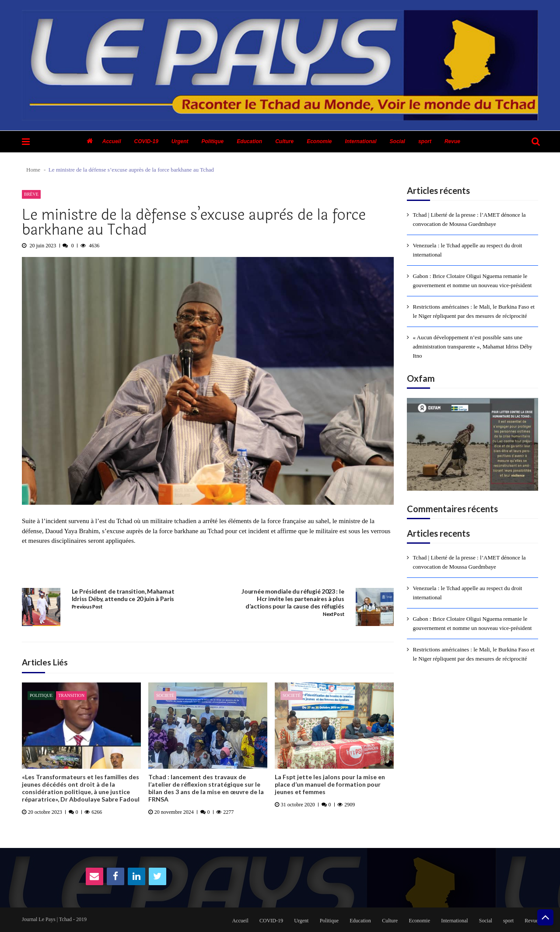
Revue (452, 141)
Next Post (333, 614)
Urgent (180, 141)
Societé (165, 695)
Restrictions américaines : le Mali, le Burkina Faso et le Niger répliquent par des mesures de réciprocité (474, 311)
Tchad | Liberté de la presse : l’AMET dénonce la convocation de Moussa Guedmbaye (469, 219)
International (361, 141)
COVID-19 (146, 141)
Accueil (112, 141)
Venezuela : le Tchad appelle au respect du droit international (468, 250)
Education (249, 141)
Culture (284, 141)
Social (397, 141)
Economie (319, 141)
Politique (213, 141)
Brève (31, 194)
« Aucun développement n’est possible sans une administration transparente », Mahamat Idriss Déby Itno (473, 346)
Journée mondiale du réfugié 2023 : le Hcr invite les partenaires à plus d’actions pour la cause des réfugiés (293, 599)
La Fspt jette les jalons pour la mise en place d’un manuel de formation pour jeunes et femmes (330, 784)
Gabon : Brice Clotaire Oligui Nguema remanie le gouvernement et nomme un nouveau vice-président (472, 281)
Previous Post (87, 607)
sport (425, 141)
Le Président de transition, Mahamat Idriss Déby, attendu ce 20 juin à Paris (123, 595)
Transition (71, 695)
